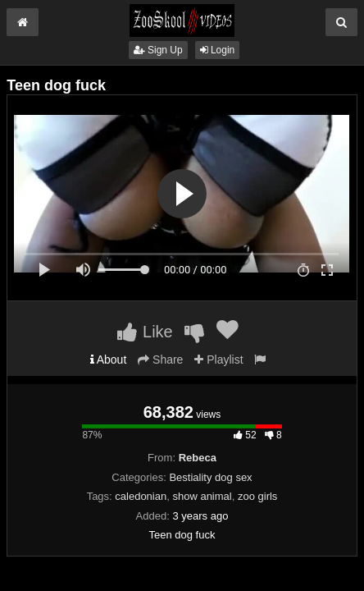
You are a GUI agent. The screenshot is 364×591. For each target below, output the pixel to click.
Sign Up (158, 50)
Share (160, 360)
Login (218, 50)
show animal (202, 496)
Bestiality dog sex (210, 477)
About (109, 360)
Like (145, 332)
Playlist (218, 360)
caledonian (141, 496)
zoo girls (257, 496)
